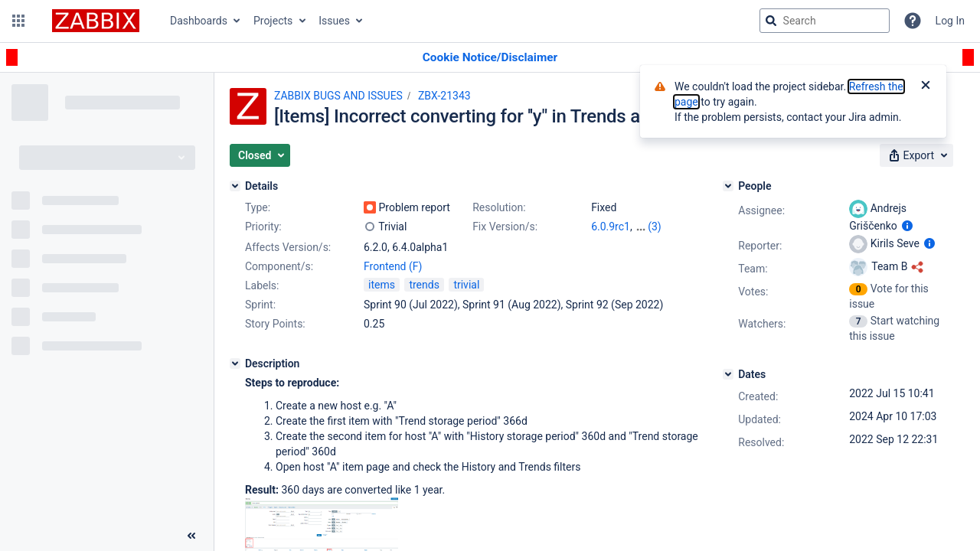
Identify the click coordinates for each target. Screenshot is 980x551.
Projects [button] (273, 21)
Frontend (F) (393, 266)
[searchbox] (825, 21)
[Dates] (728, 374)
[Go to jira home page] (96, 21)
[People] (728, 186)
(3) (655, 227)
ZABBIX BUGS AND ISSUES (338, 96)
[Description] (235, 364)
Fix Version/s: (505, 227)
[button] (18, 21)
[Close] (926, 86)
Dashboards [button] (199, 21)
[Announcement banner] (490, 58)
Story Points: (275, 324)
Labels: (262, 285)
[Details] (235, 186)
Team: (753, 269)
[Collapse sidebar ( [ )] (191, 536)
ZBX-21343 (444, 96)
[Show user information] (907, 226)
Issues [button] (334, 21)
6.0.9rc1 (611, 227)
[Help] (913, 21)
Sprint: (260, 305)
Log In (950, 21)
